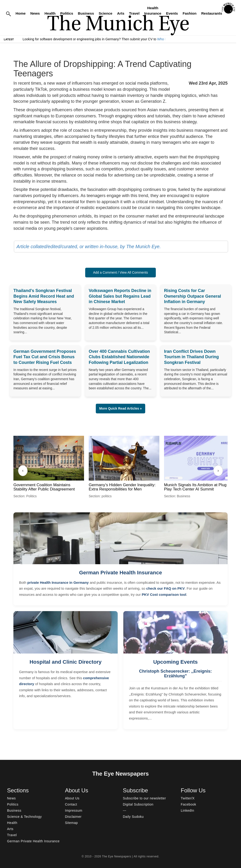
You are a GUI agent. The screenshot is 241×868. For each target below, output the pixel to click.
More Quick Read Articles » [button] (121, 408)
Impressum (74, 810)
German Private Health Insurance (120, 573)
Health (50, 13)
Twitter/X (188, 798)
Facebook (188, 804)
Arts (121, 13)
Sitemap (71, 823)
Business (86, 13)
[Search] (8, 14)
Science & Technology (24, 817)
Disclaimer (73, 817)
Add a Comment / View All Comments (120, 272)
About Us (72, 798)
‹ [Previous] (23, 471)
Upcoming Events (175, 662)
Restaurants (212, 13)
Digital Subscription (138, 804)
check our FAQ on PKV (165, 588)
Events (172, 13)
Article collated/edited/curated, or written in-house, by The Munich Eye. (89, 247)
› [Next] (218, 471)
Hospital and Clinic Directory (65, 662)
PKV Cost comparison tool (164, 594)
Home (21, 13)
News (35, 13)
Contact (71, 804)
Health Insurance (153, 11)
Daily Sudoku (133, 817)
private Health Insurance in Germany (58, 582)
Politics (67, 13)
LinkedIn (187, 810)
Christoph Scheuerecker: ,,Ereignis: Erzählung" (175, 674)
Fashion (190, 13)
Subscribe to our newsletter (144, 798)
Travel (134, 13)
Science (105, 13)
